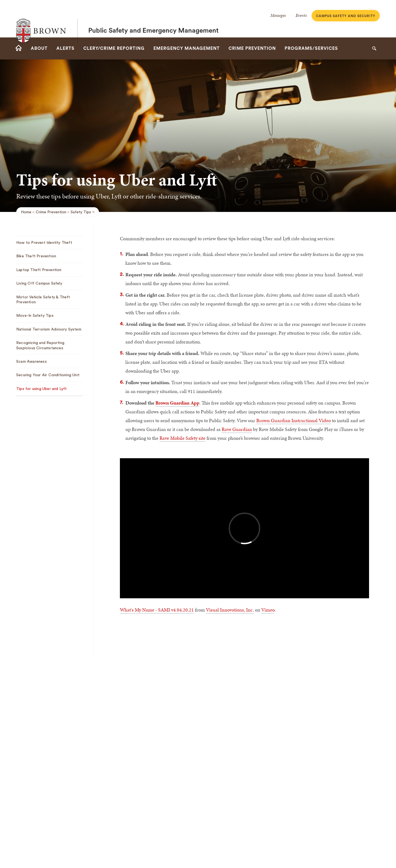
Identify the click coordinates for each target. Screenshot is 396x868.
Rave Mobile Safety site (182, 438)
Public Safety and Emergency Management (153, 19)
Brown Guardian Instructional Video (294, 420)
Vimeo (268, 610)
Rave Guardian (237, 429)
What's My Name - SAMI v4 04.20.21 (157, 610)
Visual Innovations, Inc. (230, 610)
